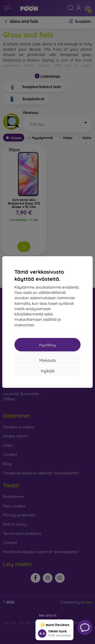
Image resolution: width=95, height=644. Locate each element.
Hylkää (48, 371)
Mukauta (48, 360)
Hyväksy (48, 345)
